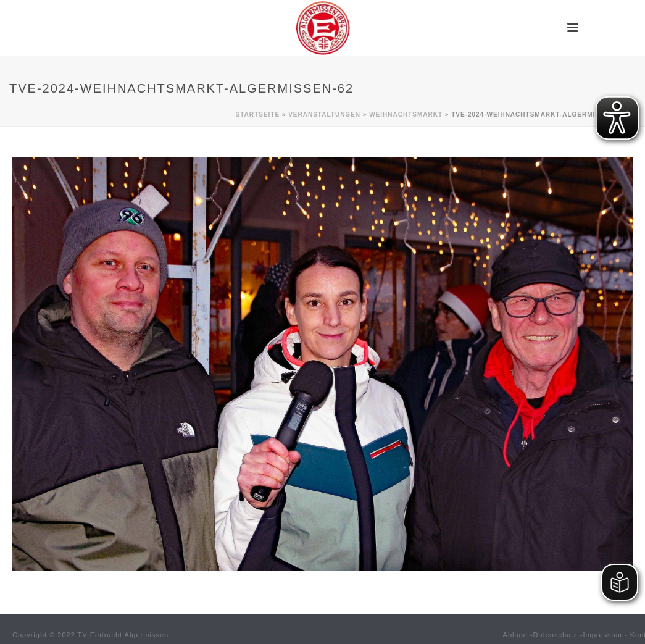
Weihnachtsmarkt (406, 115)
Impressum (603, 635)
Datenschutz (556, 635)
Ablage (515, 635)
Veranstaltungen (324, 115)
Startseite (258, 115)
